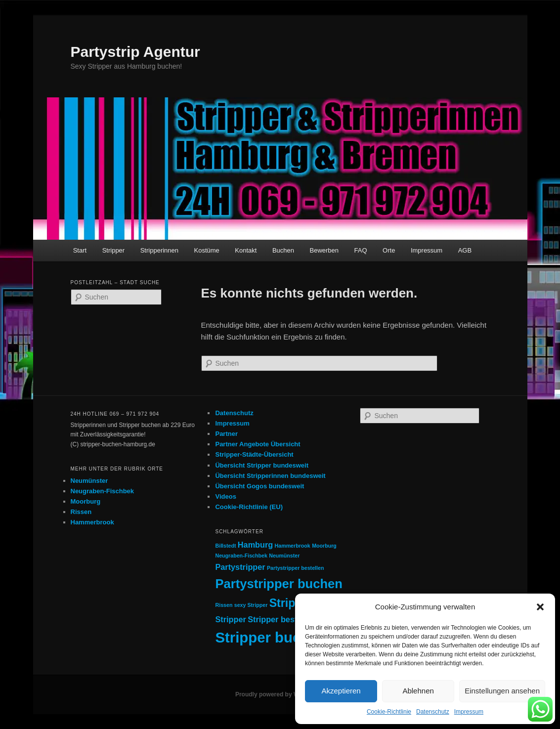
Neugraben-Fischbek (103, 491)
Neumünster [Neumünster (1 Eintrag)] (284, 556)
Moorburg (86, 501)
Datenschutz (433, 712)
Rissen (81, 512)
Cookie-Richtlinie (389, 712)
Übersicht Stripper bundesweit (262, 465)
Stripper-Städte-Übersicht (254, 454)
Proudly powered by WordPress (280, 694)
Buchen (283, 250)
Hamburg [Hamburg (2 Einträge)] (255, 545)
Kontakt (246, 250)
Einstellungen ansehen (502, 691)
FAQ (361, 250)
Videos (225, 496)
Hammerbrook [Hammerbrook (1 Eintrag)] (293, 546)
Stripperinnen (159, 250)
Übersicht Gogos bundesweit (259, 486)
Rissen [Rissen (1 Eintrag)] (224, 605)
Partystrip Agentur (135, 52)
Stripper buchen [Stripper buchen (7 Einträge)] (271, 637)
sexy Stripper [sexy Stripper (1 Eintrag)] (251, 605)
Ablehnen (418, 691)
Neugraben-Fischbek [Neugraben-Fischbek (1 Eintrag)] (241, 556)
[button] (540, 607)
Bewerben (324, 250)
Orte (389, 250)
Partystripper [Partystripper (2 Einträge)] (240, 567)
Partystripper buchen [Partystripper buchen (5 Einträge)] (279, 584)
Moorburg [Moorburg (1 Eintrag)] (324, 546)
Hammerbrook (92, 522)
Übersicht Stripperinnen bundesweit (270, 476)
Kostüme (207, 250)
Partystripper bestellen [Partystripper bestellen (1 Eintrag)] (296, 568)
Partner (226, 434)
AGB (465, 250)
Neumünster (89, 481)
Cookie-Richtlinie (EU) (249, 507)
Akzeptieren (341, 691)
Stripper (114, 250)
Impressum (469, 712)
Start (80, 250)
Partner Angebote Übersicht (258, 444)
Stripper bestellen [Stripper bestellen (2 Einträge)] (281, 619)
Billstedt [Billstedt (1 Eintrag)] (225, 546)
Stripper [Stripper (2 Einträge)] (230, 619)
